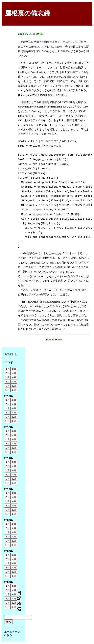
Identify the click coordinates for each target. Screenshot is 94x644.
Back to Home (54, 340)
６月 (14, 439)
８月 (14, 444)
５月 (7, 439)
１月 (7, 400)
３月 (7, 373)
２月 (14, 369)
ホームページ (12, 632)
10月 (14, 448)
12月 (14, 390)
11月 (7, 452)
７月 (7, 413)
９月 (7, 448)
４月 (14, 435)
